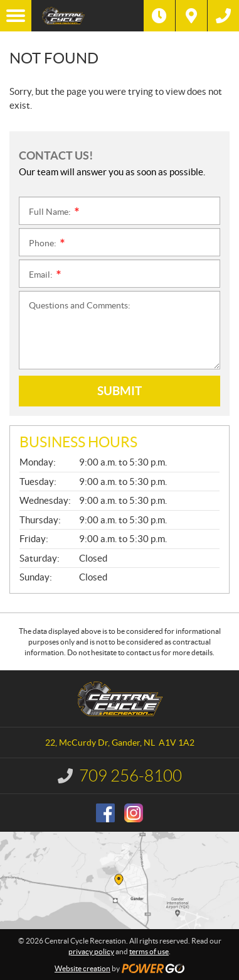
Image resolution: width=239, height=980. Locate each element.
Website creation (82, 968)
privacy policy (91, 951)
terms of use (149, 951)
